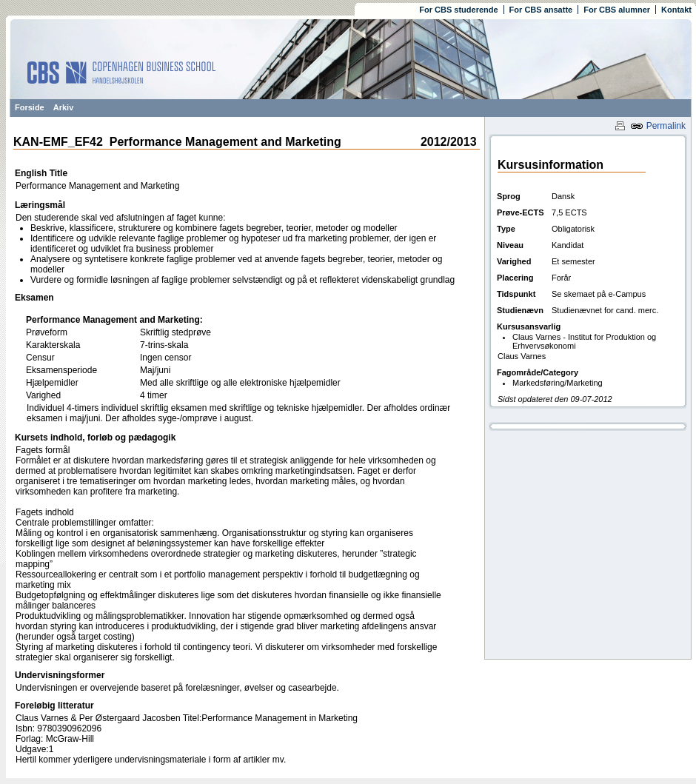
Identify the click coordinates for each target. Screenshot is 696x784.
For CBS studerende (458, 10)
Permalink (658, 126)
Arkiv (64, 107)
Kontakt (676, 10)
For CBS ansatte (541, 10)
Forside (30, 107)
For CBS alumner (617, 10)
